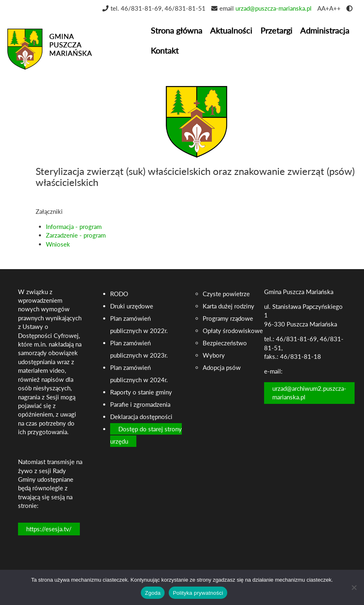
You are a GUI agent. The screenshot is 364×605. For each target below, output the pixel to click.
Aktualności (231, 30)
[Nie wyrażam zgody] (354, 587)
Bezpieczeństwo (225, 343)
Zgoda (153, 593)
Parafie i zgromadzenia (140, 404)
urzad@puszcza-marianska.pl (274, 8)
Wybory (214, 355)
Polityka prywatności (198, 593)
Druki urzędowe (132, 306)
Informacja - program (74, 227)
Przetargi (276, 30)
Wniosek (58, 244)
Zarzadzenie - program (76, 235)
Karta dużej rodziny (228, 306)
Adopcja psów (222, 367)
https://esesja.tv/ (49, 529)
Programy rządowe (228, 318)
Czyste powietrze (226, 294)
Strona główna (176, 30)
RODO (119, 294)
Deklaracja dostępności (141, 417)
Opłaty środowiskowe (233, 331)
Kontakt (165, 50)
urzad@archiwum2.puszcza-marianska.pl (309, 393)
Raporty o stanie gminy (141, 392)
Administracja (325, 30)
